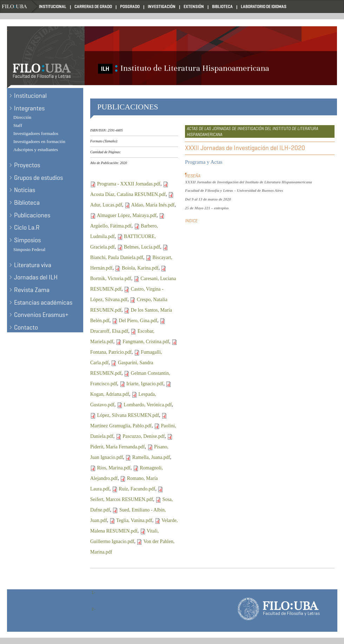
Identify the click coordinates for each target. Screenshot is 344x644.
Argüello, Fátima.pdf (111, 226)
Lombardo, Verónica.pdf (148, 405)
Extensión (194, 6)
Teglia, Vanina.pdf (134, 520)
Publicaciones (32, 215)
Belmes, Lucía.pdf (142, 247)
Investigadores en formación (39, 141)
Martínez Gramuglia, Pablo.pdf (121, 426)
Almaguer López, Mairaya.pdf (127, 215)
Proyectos (27, 165)
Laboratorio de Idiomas (264, 6)
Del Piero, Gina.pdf (138, 321)
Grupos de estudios (38, 178)
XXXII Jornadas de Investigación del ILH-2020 (245, 148)
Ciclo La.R (27, 228)
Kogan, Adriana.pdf (110, 394)
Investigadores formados (36, 133)
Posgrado (130, 6)
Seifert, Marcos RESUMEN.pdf (122, 499)
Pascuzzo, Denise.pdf (144, 436)
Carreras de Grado (93, 6)
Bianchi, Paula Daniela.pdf (117, 257)
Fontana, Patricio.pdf (111, 352)
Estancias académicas (43, 303)
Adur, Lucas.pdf (106, 205)
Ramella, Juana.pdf (151, 457)
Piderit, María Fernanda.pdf (118, 447)
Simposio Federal (29, 249)
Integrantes (29, 108)
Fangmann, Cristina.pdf (146, 342)
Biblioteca (222, 6)
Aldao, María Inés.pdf (153, 205)
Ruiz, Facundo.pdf (137, 489)
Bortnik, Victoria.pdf (111, 279)
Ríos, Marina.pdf (114, 468)
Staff (18, 125)
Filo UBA (20, 6)
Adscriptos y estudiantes (36, 150)
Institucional (53, 6)
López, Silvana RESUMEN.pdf (128, 415)
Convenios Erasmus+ (41, 315)
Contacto (26, 327)
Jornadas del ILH (36, 277)
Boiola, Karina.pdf (140, 268)
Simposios (27, 240)
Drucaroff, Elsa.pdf (109, 331)
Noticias (25, 190)
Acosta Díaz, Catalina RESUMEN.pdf (128, 194)
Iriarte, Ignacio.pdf (145, 384)
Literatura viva (33, 265)
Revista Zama (32, 290)
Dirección (22, 117)
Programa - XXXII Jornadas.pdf (129, 184)
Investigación (162, 6)
